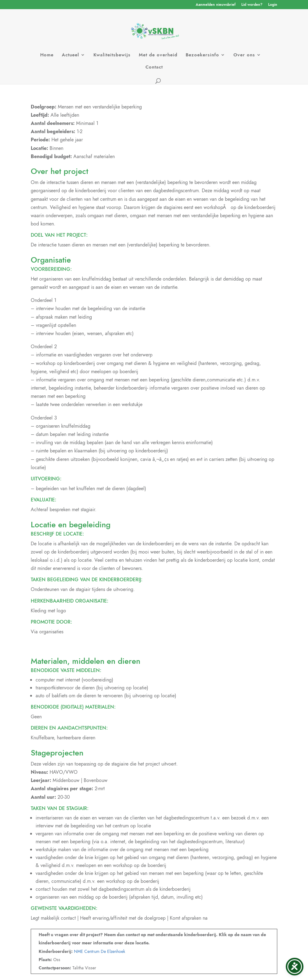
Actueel (70, 55)
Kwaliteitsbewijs (112, 55)
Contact (154, 68)
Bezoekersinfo (202, 55)
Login (273, 5)
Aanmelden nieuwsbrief (216, 5)
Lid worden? (252, 5)
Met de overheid (158, 55)
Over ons (244, 55)
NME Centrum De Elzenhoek (100, 951)
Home (47, 55)
